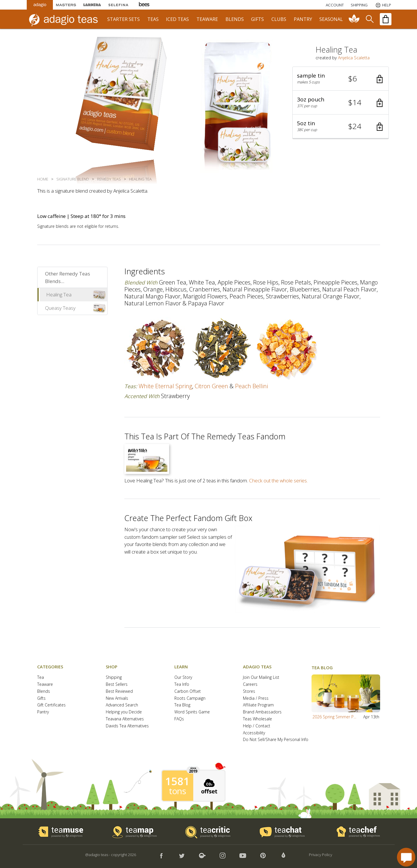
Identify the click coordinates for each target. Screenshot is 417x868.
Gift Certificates (51, 705)
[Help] (383, 5)
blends (235, 19)
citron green (211, 386)
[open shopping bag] (386, 19)
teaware (207, 19)
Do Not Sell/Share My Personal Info (276, 740)
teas (153, 19)
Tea (41, 678)
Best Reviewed (119, 691)
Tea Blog (182, 705)
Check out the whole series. (278, 480)
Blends (44, 691)
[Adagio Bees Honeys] (144, 5)
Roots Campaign (190, 698)
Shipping (114, 678)
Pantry (43, 712)
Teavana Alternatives (125, 719)
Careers (250, 684)
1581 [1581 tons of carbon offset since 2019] (177, 781)
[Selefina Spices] (118, 5)
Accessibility (254, 733)
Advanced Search (122, 705)
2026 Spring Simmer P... (334, 717)
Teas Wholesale (257, 719)
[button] (341, 79)
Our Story (183, 678)
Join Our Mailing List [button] (261, 678)
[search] (369, 19)
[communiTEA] (354, 19)
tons (177, 791)
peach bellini (252, 386)
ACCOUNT (335, 5)
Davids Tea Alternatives (127, 726)
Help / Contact (257, 726)
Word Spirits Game (192, 712)
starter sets (124, 19)
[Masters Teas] (66, 5)
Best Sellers (117, 684)
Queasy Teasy (60, 308)
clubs (279, 19)
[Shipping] (359, 5)
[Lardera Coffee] (92, 5)
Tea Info (182, 684)
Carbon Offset (188, 691)
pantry (303, 19)
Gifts (41, 698)
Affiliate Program (258, 705)
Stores (249, 691)
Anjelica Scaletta (354, 58)
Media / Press (256, 698)
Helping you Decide (124, 712)
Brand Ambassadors (262, 712)
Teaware (45, 684)
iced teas (177, 19)
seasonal (331, 19)
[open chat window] (406, 857)
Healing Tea (59, 295)
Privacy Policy (321, 855)
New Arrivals (117, 698)
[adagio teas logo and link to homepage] (66, 19)
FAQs (179, 719)
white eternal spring (165, 386)
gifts (257, 19)
